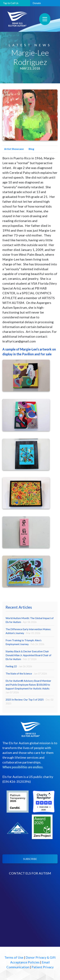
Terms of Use (14, 957)
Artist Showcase (13, 149)
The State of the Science (26, 673)
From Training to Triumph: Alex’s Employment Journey (25, 642)
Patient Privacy (43, 967)
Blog (30, 149)
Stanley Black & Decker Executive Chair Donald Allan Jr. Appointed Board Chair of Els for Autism (28, 655)
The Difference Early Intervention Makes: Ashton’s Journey (28, 631)
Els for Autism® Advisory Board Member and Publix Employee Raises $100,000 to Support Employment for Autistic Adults (28, 686)
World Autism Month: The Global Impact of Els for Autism (30, 620)
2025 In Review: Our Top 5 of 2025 (30, 701)
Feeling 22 (19, 666)
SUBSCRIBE (30, 859)
